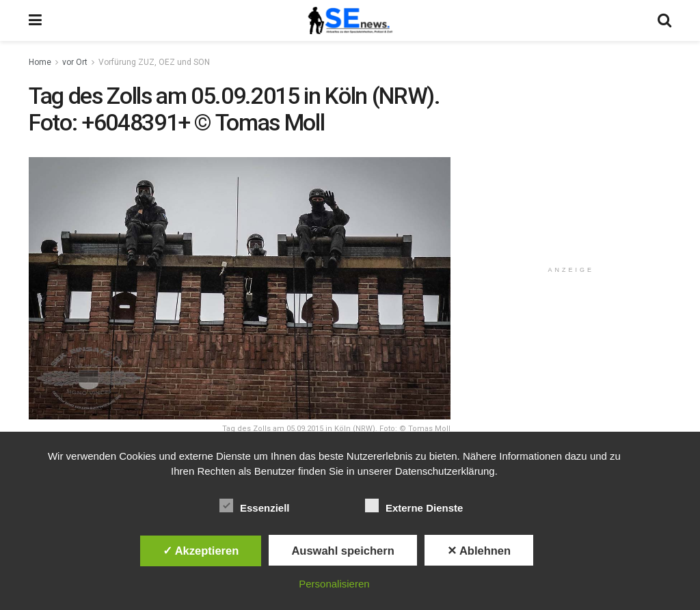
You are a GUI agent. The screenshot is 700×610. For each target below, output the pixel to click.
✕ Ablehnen (479, 551)
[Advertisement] (574, 169)
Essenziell (255, 505)
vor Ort (75, 62)
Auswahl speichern (342, 551)
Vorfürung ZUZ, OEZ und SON (154, 62)
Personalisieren (334, 584)
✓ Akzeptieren (201, 551)
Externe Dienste (414, 505)
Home (40, 62)
